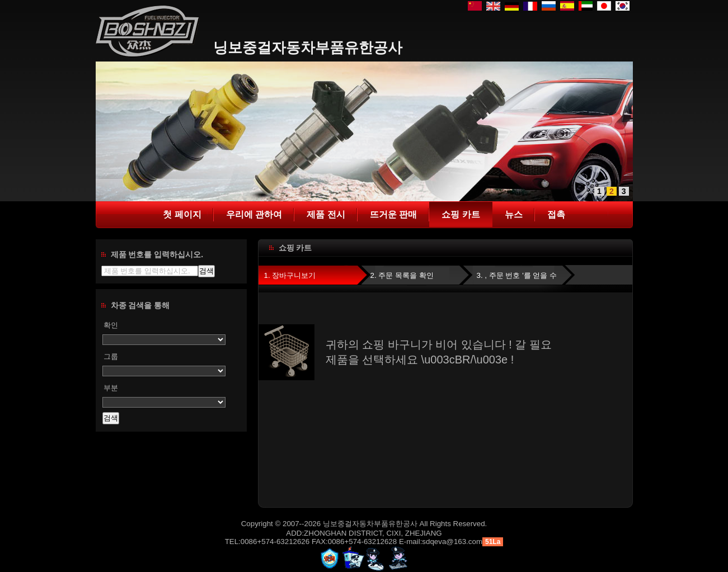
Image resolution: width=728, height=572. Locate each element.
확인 (111, 325)
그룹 (111, 356)
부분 (111, 388)
